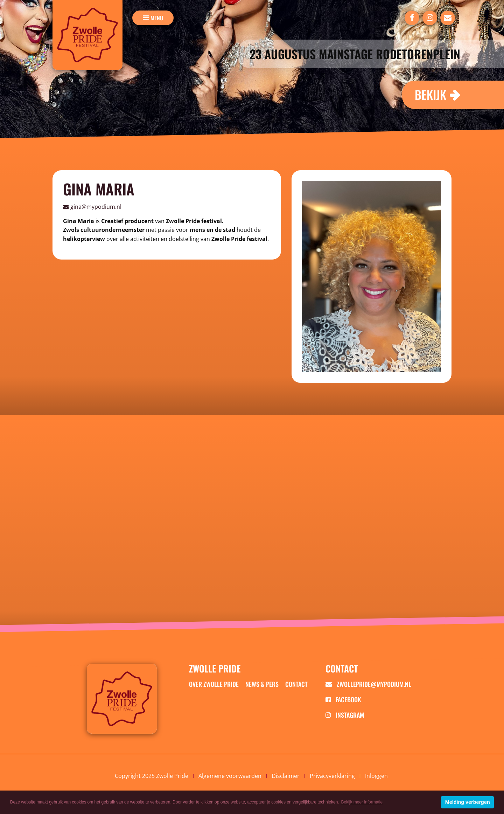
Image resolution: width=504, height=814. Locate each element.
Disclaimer (286, 776)
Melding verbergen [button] (468, 802)
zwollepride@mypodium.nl (368, 684)
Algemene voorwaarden (230, 776)
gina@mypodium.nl (96, 207)
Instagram (345, 715)
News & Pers (262, 684)
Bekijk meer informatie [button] (362, 802)
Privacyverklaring (332, 776)
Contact (296, 684)
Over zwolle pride (214, 684)
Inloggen (376, 776)
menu (157, 18)
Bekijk (430, 94)
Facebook (343, 699)
